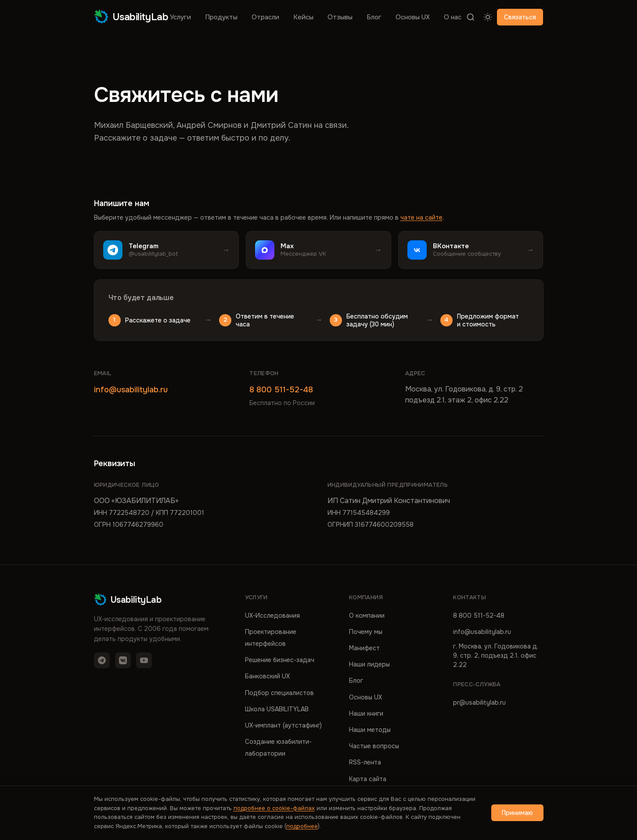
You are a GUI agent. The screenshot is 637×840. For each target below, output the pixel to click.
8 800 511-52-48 (281, 390)
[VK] (123, 660)
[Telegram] (102, 660)
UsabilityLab (131, 17)
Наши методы (370, 730)
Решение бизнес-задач (280, 660)
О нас (453, 17)
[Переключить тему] (488, 17)
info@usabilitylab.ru (131, 390)
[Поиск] (471, 17)
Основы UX (413, 17)
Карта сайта (368, 779)
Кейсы (303, 17)
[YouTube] (144, 660)
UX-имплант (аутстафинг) (283, 725)
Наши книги (366, 713)
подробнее (302, 826)
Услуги (180, 17)
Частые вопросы (374, 746)
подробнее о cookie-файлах (274, 808)
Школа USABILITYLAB (277, 709)
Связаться (520, 17)
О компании (367, 616)
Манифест (364, 648)
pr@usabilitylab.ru (479, 702)
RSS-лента (365, 762)
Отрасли (265, 17)
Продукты (221, 17)
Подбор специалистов (279, 693)
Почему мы (366, 632)
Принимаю (517, 813)
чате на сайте (421, 217)
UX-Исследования (272, 616)
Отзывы (340, 17)
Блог (374, 17)
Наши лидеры (369, 664)
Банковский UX (267, 676)
